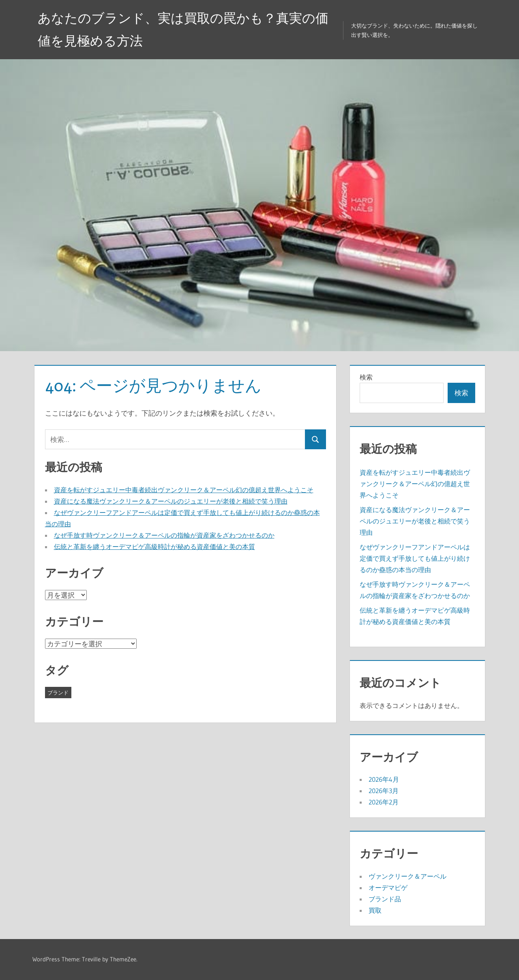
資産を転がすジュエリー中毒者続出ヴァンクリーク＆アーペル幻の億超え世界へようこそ (184, 490)
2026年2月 (384, 802)
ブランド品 (385, 899)
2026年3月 (384, 791)
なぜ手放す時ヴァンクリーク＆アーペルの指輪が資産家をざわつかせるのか (164, 535)
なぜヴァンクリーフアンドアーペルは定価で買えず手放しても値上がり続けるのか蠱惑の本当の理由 (415, 558)
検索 (366, 377)
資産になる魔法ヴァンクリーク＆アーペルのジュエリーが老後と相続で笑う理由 (171, 501)
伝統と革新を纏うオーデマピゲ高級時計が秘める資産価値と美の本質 (154, 547)
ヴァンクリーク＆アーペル (407, 876)
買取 (375, 910)
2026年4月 (384, 779)
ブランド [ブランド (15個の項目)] (58, 693)
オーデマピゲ (388, 888)
